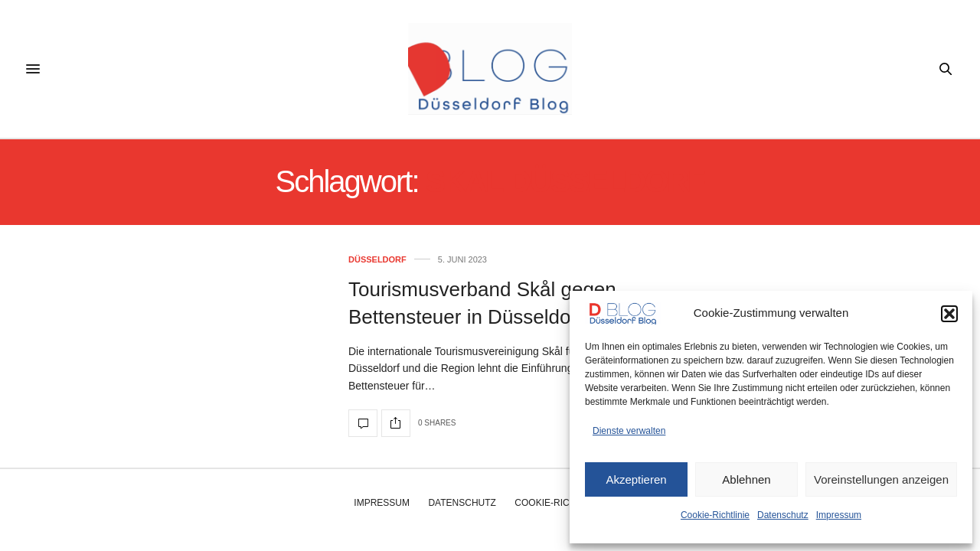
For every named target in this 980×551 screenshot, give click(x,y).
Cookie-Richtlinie (715, 515)
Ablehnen (746, 479)
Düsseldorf (377, 260)
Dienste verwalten (629, 431)
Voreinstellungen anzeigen (881, 479)
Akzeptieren (636, 479)
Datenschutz (783, 515)
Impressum (839, 515)
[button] (949, 314)
